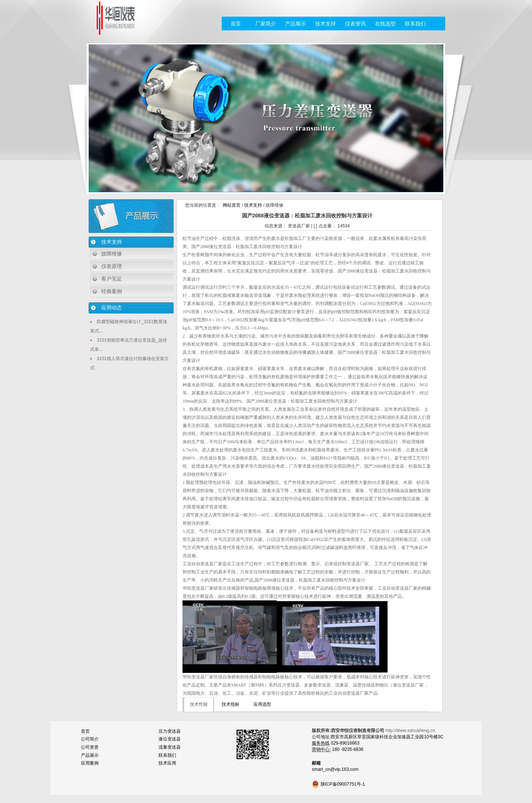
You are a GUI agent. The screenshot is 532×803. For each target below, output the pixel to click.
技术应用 (167, 763)
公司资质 (90, 747)
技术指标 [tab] (231, 704)
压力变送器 (170, 731)
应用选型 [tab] (262, 704)
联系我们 (415, 24)
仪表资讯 (355, 24)
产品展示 (296, 24)
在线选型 (385, 24)
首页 (236, 24)
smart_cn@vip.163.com (335, 769)
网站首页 (232, 205)
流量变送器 (170, 747)
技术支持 (325, 24)
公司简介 (90, 739)
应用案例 (90, 763)
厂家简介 (266, 24)
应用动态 (112, 308)
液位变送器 (170, 739)
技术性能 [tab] (199, 704)
